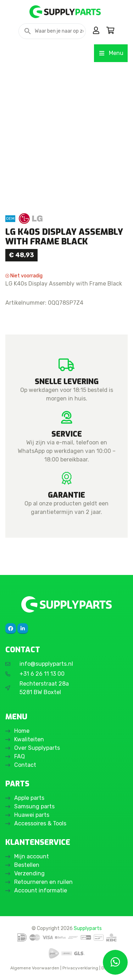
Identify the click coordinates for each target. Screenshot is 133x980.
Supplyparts (88, 928)
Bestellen (27, 865)
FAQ (20, 756)
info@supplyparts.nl (46, 664)
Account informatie (41, 890)
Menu (111, 53)
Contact (25, 765)
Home (22, 731)
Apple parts (29, 798)
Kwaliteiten (29, 739)
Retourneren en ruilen (43, 882)
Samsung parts (34, 806)
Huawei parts (32, 815)
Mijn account (32, 856)
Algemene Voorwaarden (35, 968)
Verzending (29, 873)
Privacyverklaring (80, 968)
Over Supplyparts (37, 748)
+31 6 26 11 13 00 (42, 674)
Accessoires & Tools (40, 823)
